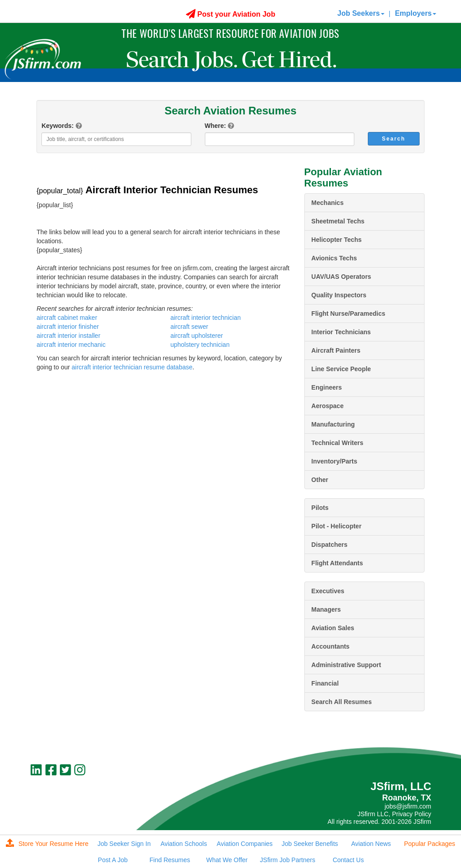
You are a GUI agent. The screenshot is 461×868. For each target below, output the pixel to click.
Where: (215, 126)
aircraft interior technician (205, 318)
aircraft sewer (189, 327)
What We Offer (227, 860)
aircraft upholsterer (197, 336)
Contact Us (348, 860)
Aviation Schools (183, 844)
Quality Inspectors (339, 295)
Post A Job (113, 860)
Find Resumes (170, 860)
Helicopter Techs (337, 240)
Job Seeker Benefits (310, 844)
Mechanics (328, 203)
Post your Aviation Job (231, 14)
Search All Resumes (342, 702)
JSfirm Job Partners (287, 860)
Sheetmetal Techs (338, 221)
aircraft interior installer (68, 336)
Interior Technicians (341, 332)
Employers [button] (416, 13)
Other (320, 480)
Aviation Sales (333, 628)
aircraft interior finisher (68, 327)
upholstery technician (200, 345)
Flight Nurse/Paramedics (348, 314)
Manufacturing (333, 424)
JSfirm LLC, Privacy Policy (394, 814)
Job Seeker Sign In (124, 844)
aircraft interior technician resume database (132, 367)
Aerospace (328, 406)
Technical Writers (337, 443)
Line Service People (341, 369)
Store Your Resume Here (47, 844)
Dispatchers (330, 545)
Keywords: (58, 126)
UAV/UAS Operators (341, 277)
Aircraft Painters (336, 350)
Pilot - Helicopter (337, 526)
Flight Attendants (337, 563)
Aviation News (371, 844)
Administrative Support (346, 665)
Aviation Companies (244, 844)
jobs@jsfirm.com (408, 806)
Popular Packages (429, 844)
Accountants (331, 646)
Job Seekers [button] (361, 13)
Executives (328, 591)
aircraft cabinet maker (67, 318)
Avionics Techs (334, 258)
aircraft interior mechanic (71, 345)
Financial (325, 683)
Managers (326, 609)
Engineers (327, 387)
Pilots (320, 508)
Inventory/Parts (334, 461)
